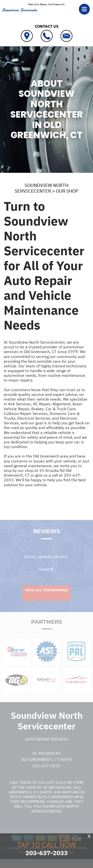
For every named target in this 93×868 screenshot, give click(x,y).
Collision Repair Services (26, 413)
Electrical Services (34, 418)
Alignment (61, 404)
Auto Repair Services (46, 745)
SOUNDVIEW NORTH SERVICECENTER (42, 188)
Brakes (37, 409)
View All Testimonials (46, 596)
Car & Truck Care (61, 409)
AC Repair (42, 404)
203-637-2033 (46, 772)
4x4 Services (19, 404)
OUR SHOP (67, 191)
